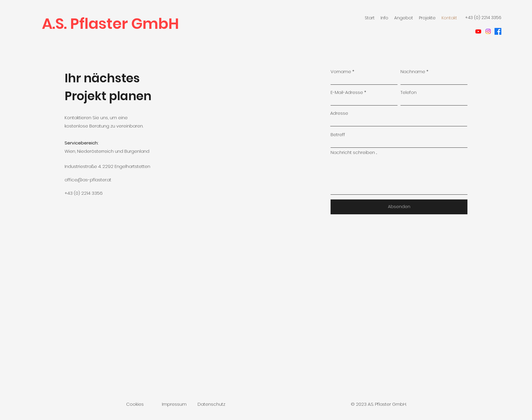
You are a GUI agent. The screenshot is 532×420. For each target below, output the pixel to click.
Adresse (339, 113)
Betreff (338, 135)
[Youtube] (478, 31)
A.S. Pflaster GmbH (110, 24)
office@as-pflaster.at (88, 180)
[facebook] (498, 31)
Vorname (341, 71)
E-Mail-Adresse (347, 92)
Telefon (409, 92)
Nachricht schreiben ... (354, 152)
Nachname (413, 71)
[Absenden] (399, 207)
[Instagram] (488, 31)
